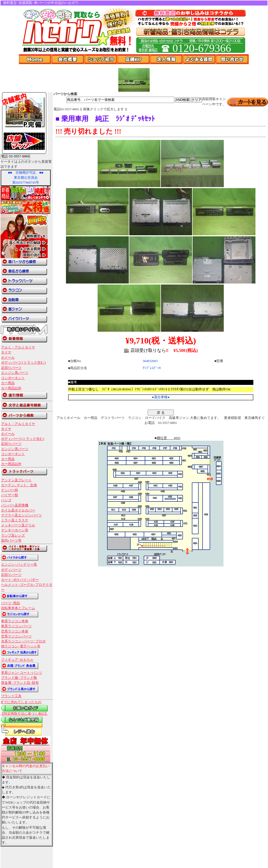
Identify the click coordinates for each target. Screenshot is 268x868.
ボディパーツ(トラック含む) (24, 363)
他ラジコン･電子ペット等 (21, 646)
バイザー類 (10, 495)
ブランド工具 (11, 696)
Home (35, 59)
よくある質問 (200, 59)
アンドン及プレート (16, 480)
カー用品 (8, 383)
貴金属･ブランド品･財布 (20, 683)
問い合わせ (233, 59)
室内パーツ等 (11, 541)
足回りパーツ (11, 368)
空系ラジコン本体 (15, 631)
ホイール (8, 358)
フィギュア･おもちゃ (17, 660)
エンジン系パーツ (15, 373)
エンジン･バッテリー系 (19, 565)
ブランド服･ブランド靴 (19, 678)
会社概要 (68, 59)
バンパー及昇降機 (15, 505)
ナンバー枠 (10, 490)
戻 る (161, 413)
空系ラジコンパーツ (16, 636)
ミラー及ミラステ (15, 520)
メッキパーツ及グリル (18, 525)
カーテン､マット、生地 (19, 485)
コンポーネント (13, 378)
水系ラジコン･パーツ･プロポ (23, 641)
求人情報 (167, 59)
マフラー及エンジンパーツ (21, 515)
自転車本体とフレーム (18, 608)
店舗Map (134, 59)
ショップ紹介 (101, 59)
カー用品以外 (11, 388)
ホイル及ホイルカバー (18, 510)
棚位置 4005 (169, 438)
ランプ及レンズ (13, 536)
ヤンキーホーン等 (15, 530)
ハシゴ (6, 500)
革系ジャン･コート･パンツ (22, 673)
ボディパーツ (11, 570)
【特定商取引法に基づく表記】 (24, 714)
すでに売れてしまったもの (21, 702)
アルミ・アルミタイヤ (18, 347)
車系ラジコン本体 (15, 621)
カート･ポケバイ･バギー (20, 580)
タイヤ (6, 352)
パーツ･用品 (10, 603)
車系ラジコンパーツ (16, 626)
